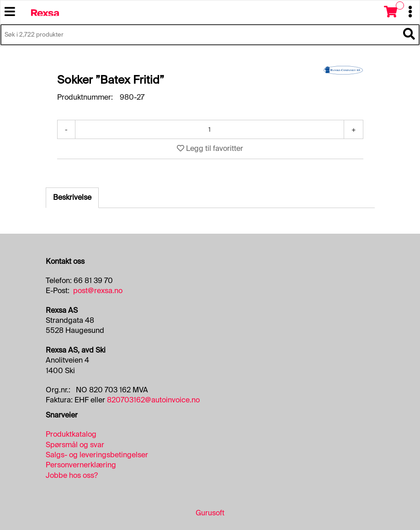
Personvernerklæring (81, 465)
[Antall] (210, 129)
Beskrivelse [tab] (72, 197)
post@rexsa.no (98, 291)
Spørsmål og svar (75, 445)
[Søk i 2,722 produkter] (200, 35)
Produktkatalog (71, 434)
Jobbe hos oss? (72, 475)
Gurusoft (210, 513)
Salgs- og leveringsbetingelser (97, 455)
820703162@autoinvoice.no (153, 400)
